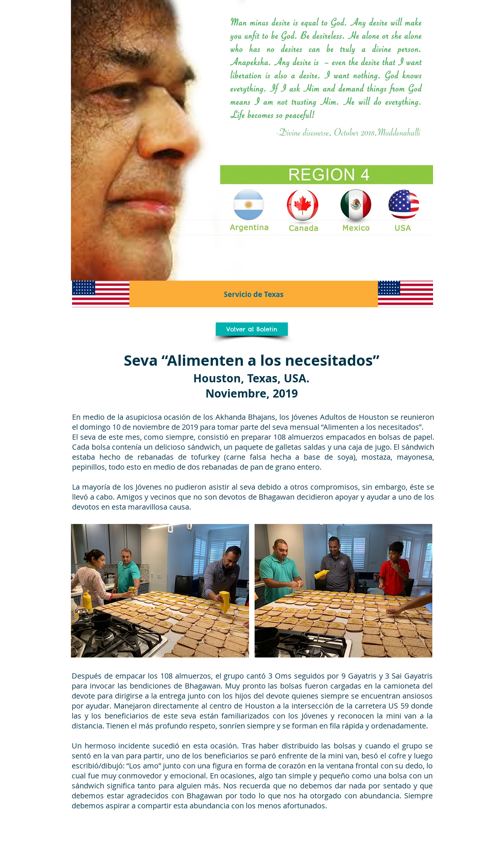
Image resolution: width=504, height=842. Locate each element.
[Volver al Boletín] (252, 329)
